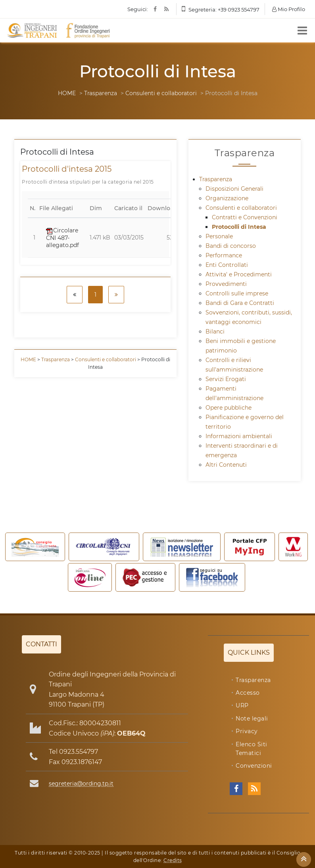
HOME (67, 93)
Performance (224, 255)
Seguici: (138, 9)
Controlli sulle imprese (237, 293)
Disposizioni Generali (234, 189)
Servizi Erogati (226, 379)
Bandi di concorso (231, 246)
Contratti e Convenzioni (245, 217)
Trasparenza (101, 93)
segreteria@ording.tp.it (81, 784)
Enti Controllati (227, 265)
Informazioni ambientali (239, 436)
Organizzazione (227, 198)
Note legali (252, 719)
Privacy (247, 731)
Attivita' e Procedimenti (239, 274)
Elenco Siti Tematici (252, 749)
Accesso (248, 693)
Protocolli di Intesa (239, 227)
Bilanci (215, 331)
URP (242, 705)
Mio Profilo (289, 9)
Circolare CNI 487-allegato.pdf (62, 238)
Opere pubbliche (229, 408)
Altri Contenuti (226, 465)
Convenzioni (254, 766)
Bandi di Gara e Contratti (240, 303)
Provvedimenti (226, 284)
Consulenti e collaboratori (161, 93)
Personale (219, 236)
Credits (173, 860)
